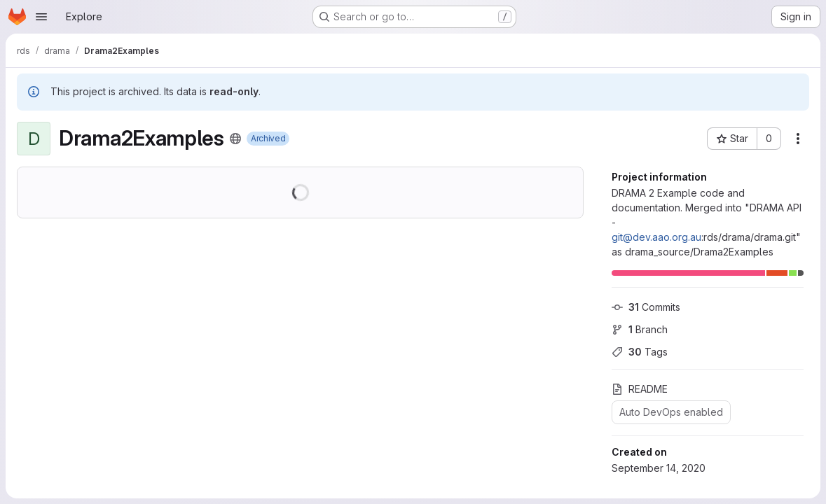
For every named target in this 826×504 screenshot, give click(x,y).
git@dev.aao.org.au (656, 237)
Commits (646, 307)
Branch (640, 329)
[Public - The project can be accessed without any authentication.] (235, 139)
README (640, 389)
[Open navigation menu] (41, 17)
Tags (640, 352)
